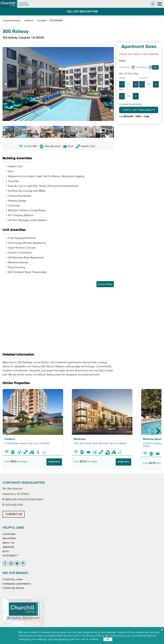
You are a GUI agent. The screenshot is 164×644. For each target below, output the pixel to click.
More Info (54, 462)
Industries (9, 538)
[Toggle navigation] (160, 4)
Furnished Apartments (17, 584)
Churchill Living (13, 580)
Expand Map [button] (105, 284)
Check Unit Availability (139, 110)
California (29, 21)
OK (108, 639)
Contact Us (14, 514)
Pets (121, 90)
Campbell (42, 21)
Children (144, 78)
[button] (6, 84)
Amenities (8, 547)
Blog (6, 551)
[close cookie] (162, 630)
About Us (8, 543)
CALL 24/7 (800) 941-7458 (82, 12)
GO (155, 67)
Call (130, 117)
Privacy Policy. (96, 636)
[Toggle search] (153, 4)
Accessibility (10, 556)
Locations (9, 534)
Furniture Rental (14, 588)
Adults (122, 78)
